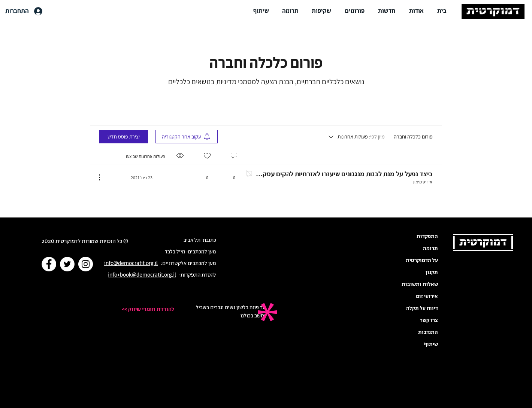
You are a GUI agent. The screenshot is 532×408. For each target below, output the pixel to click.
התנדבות (428, 332)
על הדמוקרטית (422, 261)
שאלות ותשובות (420, 284)
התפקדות (427, 237)
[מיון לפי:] (356, 137)
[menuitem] (187, 137)
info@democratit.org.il (131, 264)
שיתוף (431, 344)
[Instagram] (86, 264)
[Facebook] (49, 264)
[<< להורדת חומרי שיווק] (142, 310)
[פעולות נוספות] (103, 177)
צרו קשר (429, 320)
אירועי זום (427, 296)
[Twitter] (67, 264)
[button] (416, 11)
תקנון (432, 272)
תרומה (430, 249)
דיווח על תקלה (422, 308)
